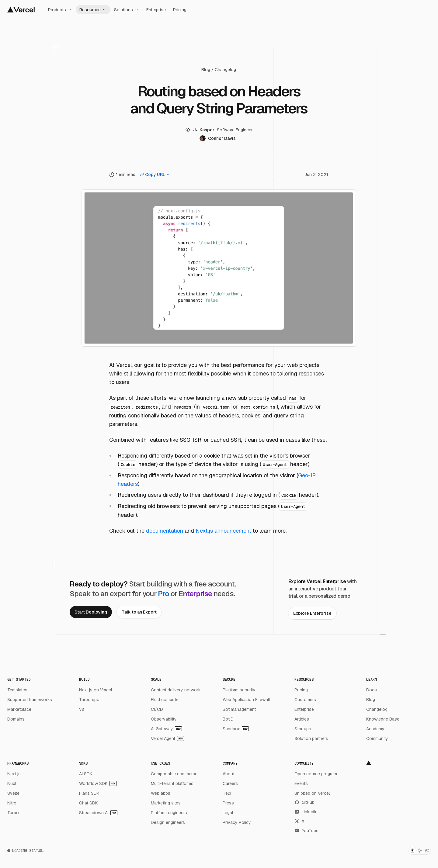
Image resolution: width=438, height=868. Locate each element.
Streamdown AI (98, 813)
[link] (91, 612)
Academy (375, 729)
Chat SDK (89, 803)
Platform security (239, 690)
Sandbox (236, 729)
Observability (164, 719)
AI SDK (86, 774)
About (229, 774)
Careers (230, 783)
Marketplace (19, 709)
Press (228, 803)
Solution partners (311, 738)
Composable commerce (174, 774)
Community (377, 738)
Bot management (239, 709)
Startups (303, 729)
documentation (165, 531)
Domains (16, 719)
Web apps (161, 793)
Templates (17, 690)
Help (227, 793)
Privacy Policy (237, 822)
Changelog (225, 70)
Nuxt (12, 783)
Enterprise (156, 10)
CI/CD (157, 709)
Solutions (127, 10)
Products (60, 10)
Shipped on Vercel (312, 793)
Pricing (180, 10)
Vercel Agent (167, 738)
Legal (228, 813)
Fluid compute (165, 700)
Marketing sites (166, 803)
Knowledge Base (383, 719)
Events (301, 783)
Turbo (13, 813)
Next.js (14, 774)
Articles (302, 719)
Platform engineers (169, 813)
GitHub (304, 802)
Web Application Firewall (246, 700)
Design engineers (168, 822)
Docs (372, 690)
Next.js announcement (223, 531)
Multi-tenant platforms (172, 783)
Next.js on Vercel (96, 690)
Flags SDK (89, 793)
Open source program (316, 774)
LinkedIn (306, 812)
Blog (206, 70)
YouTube (306, 831)
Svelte (13, 793)
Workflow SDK (98, 783)
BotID (228, 719)
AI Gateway (166, 729)
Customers (305, 700)
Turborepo (89, 700)
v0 (82, 709)
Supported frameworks (30, 700)
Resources (93, 10)
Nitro (12, 803)
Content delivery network (176, 690)
